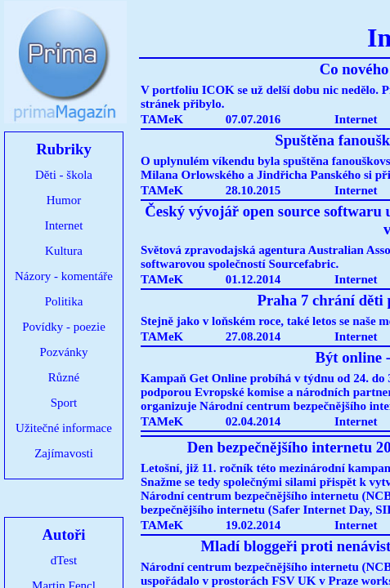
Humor (64, 200)
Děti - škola (64, 175)
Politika (64, 301)
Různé (64, 377)
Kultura (64, 251)
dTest (64, 560)
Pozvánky (63, 352)
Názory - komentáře (64, 276)
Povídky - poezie (64, 327)
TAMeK (162, 119)
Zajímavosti (64, 453)
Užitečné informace (64, 428)
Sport (64, 403)
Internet (64, 225)
